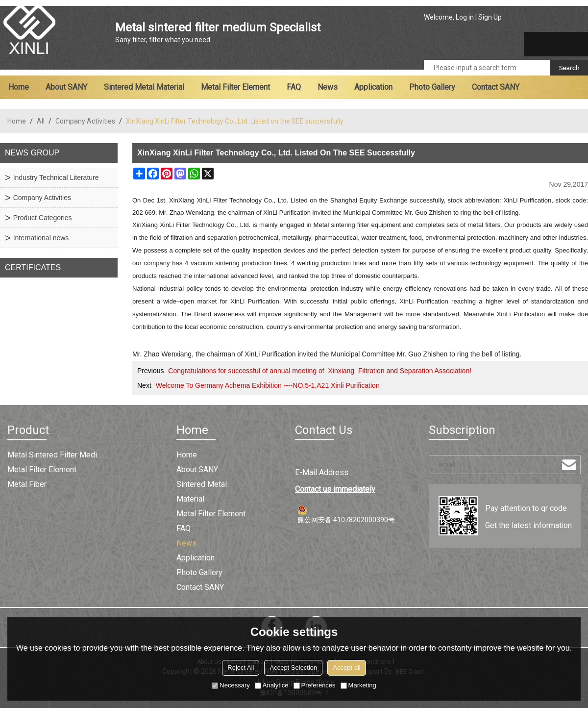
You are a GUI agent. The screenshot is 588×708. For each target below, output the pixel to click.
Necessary (231, 685)
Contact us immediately (335, 489)
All (41, 121)
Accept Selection (293, 668)
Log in (465, 17)
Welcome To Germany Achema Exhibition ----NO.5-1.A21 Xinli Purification (268, 385)
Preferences (315, 685)
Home (19, 87)
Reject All (241, 668)
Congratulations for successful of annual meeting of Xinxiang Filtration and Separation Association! (320, 371)
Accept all (346, 668)
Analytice (272, 685)
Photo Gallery (432, 87)
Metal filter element (235, 87)
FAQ (294, 87)
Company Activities (85, 121)
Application (373, 87)
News (328, 87)
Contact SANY (496, 87)
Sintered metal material (144, 87)
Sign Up (490, 17)
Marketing (358, 685)
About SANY (66, 87)
